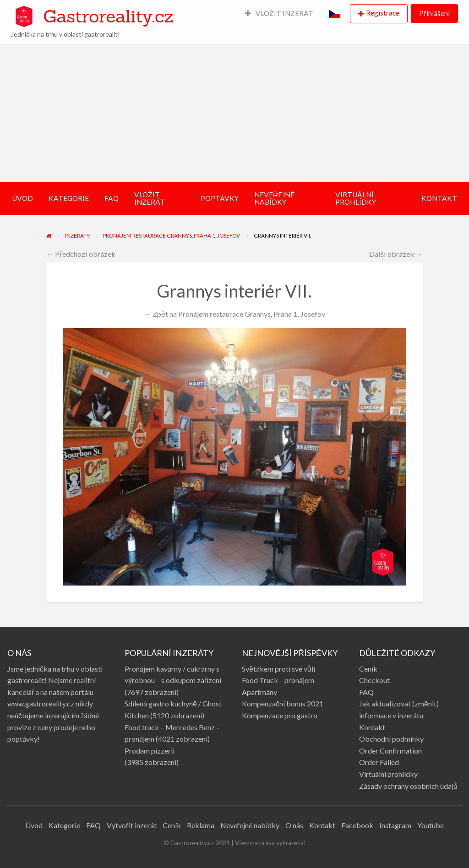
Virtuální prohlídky (388, 774)
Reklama (201, 825)
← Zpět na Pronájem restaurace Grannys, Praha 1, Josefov (234, 314)
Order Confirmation (390, 751)
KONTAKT (439, 198)
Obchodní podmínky (391, 739)
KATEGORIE (69, 198)
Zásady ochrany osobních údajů (408, 786)
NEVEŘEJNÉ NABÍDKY (274, 198)
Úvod (34, 825)
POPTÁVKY (220, 198)
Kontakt (372, 727)
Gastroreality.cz (108, 16)
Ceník (368, 669)
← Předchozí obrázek (81, 254)
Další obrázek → (396, 254)
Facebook (357, 825)
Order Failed (379, 762)
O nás (294, 825)
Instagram (395, 825)
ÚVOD (22, 198)
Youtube (431, 825)
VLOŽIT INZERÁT (279, 13)
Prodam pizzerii (150, 751)
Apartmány (259, 692)
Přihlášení (434, 13)
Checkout (374, 680)
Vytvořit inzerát (131, 825)
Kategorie (64, 825)
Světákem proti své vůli (278, 669)
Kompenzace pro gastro (280, 715)
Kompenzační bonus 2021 (283, 703)
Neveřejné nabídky (250, 825)
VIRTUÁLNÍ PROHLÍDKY (356, 198)
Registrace (383, 13)
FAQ (112, 198)
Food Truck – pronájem (278, 680)
